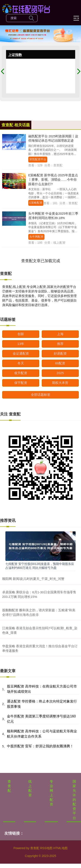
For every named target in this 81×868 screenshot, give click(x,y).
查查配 (9, 786)
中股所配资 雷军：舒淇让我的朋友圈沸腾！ (40, 746)
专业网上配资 (51, 793)
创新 (21, 334)
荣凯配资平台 (38, 159)
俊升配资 (21, 373)
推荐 (60, 344)
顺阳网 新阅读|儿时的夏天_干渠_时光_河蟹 (33, 579)
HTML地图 (60, 848)
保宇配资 (21, 383)
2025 (60, 373)
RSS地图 (46, 848)
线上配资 (30, 788)
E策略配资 (36, 203)
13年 (21, 344)
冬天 (21, 363)
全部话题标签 (41, 395)
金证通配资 (21, 353)
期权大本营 (60, 383)
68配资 (60, 363)
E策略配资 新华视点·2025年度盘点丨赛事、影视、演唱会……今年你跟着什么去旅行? (53, 180)
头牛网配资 (36, 237)
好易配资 (60, 353)
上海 (60, 334)
